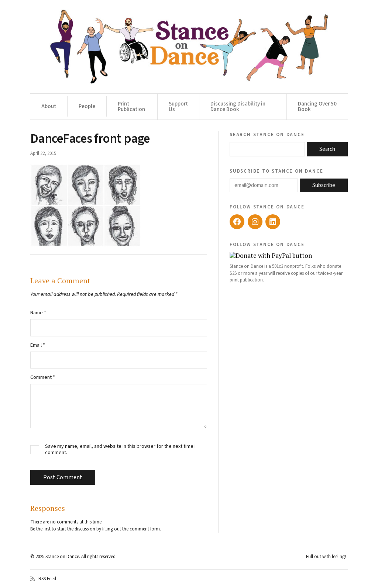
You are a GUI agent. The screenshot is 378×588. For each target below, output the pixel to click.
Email (38, 345)
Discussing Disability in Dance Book (238, 107)
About (49, 106)
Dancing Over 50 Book (317, 107)
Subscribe (324, 185)
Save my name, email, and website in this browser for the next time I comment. (120, 450)
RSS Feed (43, 579)
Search (327, 149)
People (87, 106)
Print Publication (131, 107)
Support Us (178, 107)
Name (38, 313)
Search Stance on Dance (267, 134)
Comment (43, 377)
